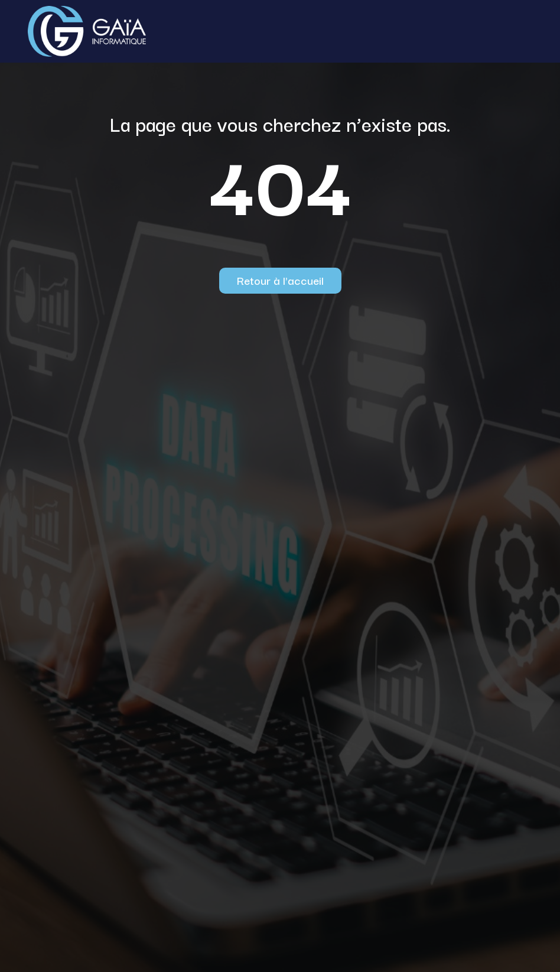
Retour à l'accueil (280, 280)
